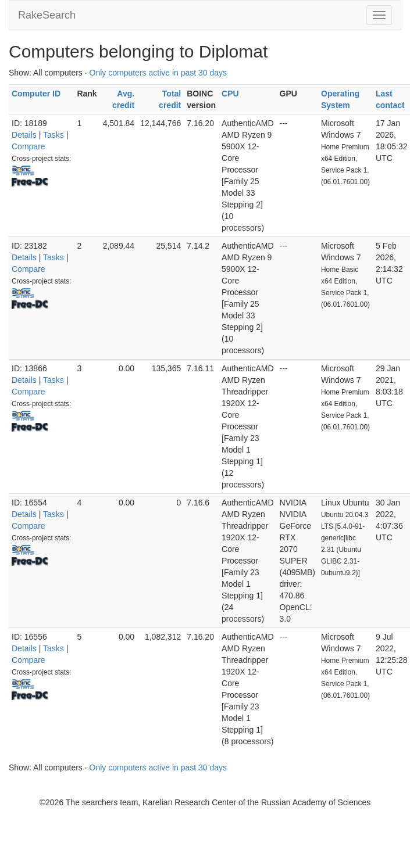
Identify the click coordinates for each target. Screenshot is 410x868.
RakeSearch (47, 15)
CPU (230, 94)
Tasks (54, 135)
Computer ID (36, 94)
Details (24, 135)
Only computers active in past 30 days (158, 73)
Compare (28, 146)
